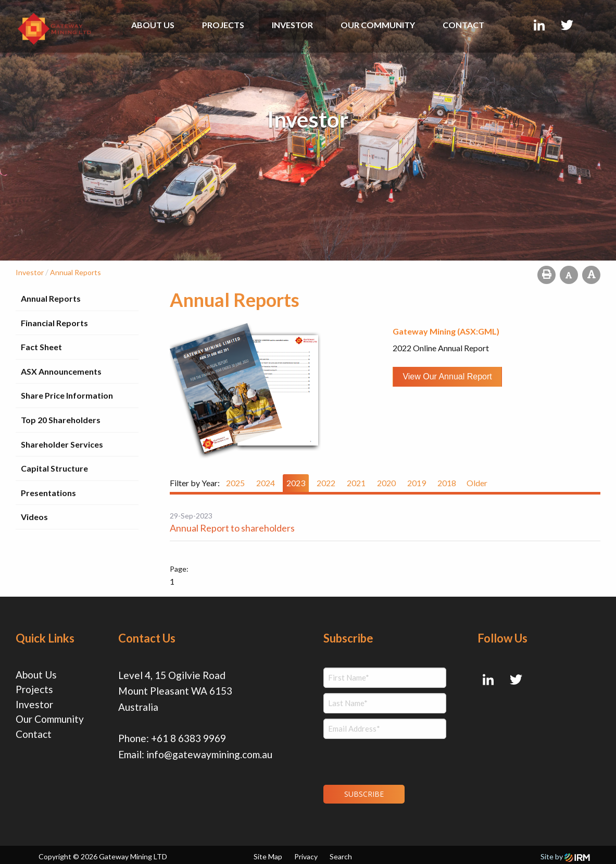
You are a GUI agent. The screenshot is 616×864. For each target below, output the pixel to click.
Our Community (378, 25)
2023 (296, 483)
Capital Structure (54, 468)
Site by (565, 853)
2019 (417, 483)
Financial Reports (54, 323)
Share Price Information (67, 395)
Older (477, 483)
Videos (34, 517)
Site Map (268, 853)
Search (341, 853)
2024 (266, 483)
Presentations (48, 493)
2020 (386, 483)
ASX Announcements (61, 371)
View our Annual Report (447, 377)
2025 (235, 483)
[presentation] (387, 760)
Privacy (306, 853)
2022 (326, 483)
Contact (463, 25)
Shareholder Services (62, 444)
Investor (292, 25)
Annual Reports (51, 298)
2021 (356, 483)
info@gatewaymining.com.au (209, 754)
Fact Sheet (41, 347)
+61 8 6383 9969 (188, 738)
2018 (447, 483)
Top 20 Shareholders (61, 420)
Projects (223, 25)
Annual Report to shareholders (232, 528)
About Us (153, 25)
